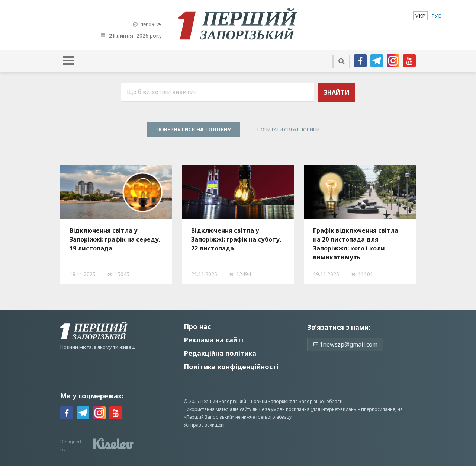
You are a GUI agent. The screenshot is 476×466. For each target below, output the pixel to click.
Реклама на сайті (213, 340)
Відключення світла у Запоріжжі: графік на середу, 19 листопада (115, 239)
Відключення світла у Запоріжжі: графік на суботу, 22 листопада (236, 239)
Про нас (197, 326)
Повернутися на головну (194, 129)
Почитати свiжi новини (289, 130)
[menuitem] (420, 16)
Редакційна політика (220, 353)
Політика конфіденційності (231, 367)
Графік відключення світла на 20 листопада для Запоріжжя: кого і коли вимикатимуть (356, 244)
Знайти (337, 92)
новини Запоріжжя (272, 401)
